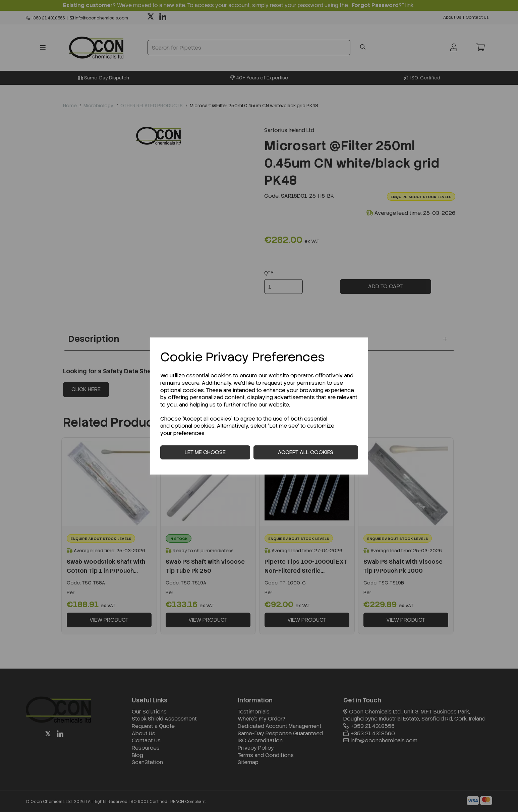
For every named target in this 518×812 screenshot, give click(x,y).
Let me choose (205, 452)
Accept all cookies (306, 452)
